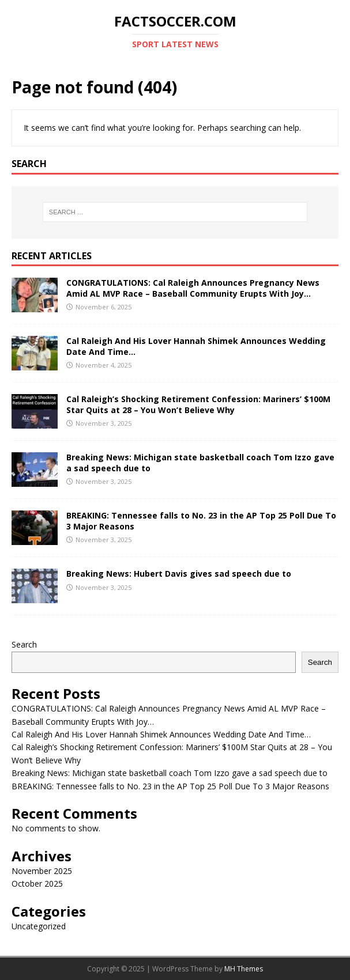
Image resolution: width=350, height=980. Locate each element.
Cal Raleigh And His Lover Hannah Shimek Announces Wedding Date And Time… (196, 346)
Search (24, 644)
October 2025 (37, 883)
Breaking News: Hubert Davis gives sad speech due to (179, 574)
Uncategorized (39, 926)
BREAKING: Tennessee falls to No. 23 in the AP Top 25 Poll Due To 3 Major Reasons (201, 521)
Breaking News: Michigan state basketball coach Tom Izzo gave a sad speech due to (200, 462)
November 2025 (42, 871)
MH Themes (244, 969)
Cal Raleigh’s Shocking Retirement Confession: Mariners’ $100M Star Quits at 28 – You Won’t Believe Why (198, 404)
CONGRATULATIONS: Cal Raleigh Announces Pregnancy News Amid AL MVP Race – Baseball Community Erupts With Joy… (193, 288)
